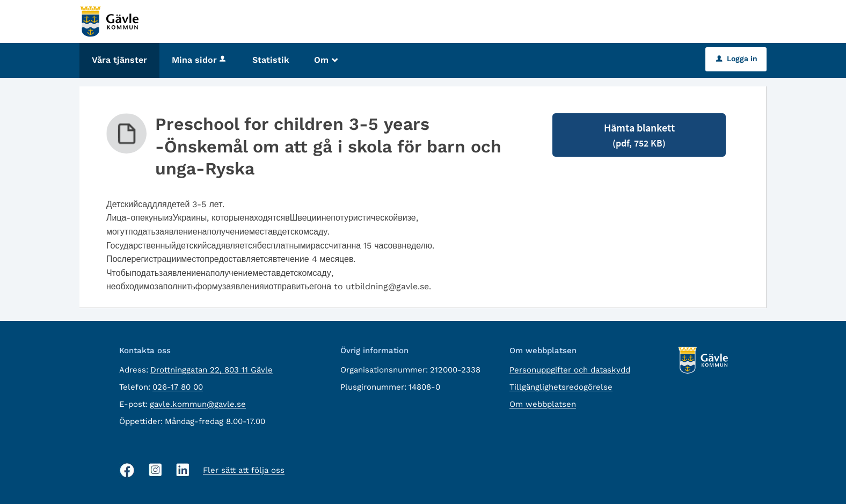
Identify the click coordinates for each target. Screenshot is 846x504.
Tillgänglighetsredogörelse (561, 387)
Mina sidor (200, 60)
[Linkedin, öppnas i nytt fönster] (183, 470)
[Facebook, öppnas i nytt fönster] (127, 470)
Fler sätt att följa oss (244, 470)
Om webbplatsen (543, 404)
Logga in (737, 59)
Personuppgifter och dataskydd (570, 370)
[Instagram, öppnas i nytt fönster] (155, 470)
